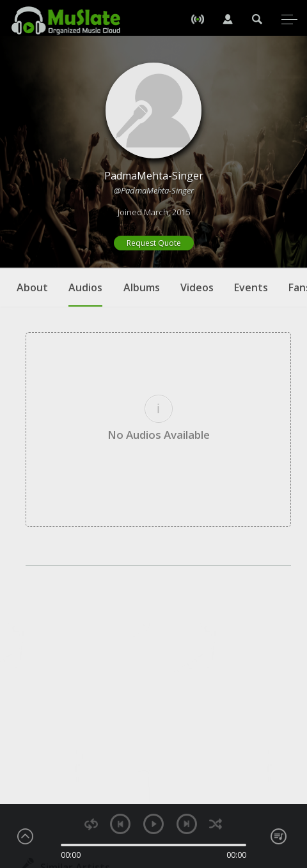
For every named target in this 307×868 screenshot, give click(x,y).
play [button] (153, 824)
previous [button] (120, 824)
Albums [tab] (142, 287)
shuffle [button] (216, 824)
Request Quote (154, 243)
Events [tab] (251, 287)
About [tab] (32, 287)
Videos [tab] (197, 287)
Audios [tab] (85, 294)
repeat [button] (91, 824)
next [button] (187, 824)
